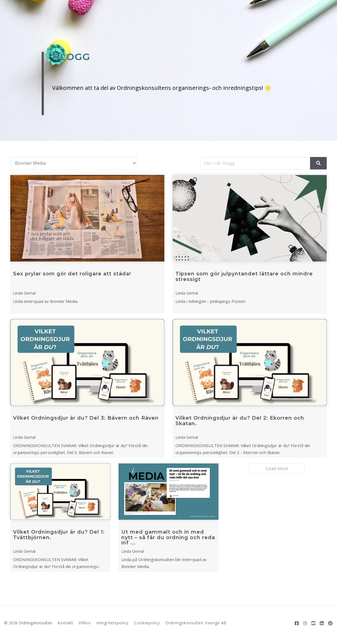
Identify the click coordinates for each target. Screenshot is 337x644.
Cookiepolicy (147, 623)
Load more (277, 468)
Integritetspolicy (113, 623)
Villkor (85, 623)
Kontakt (65, 623)
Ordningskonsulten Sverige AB (196, 623)
